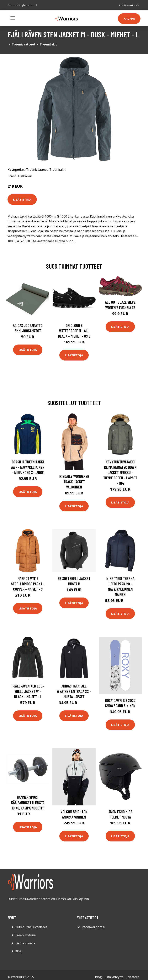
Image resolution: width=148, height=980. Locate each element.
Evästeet (133, 977)
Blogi (19, 951)
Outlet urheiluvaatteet (31, 927)
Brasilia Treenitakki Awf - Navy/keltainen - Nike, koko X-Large (28, 467)
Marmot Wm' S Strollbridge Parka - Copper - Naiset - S (28, 584)
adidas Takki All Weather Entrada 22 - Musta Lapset (74, 691)
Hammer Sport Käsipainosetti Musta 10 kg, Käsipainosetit (28, 802)
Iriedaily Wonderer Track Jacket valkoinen (74, 482)
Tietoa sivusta (25, 943)
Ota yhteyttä (115, 977)
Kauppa (129, 18)
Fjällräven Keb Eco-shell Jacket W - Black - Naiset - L (28, 691)
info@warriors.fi (129, 5)
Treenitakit (48, 44)
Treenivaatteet (24, 44)
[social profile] (36, 5)
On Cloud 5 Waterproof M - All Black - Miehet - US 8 (74, 331)
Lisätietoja (22, 199)
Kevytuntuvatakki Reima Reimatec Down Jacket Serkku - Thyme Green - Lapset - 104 (120, 472)
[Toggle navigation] (13, 18)
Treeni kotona (25, 935)
